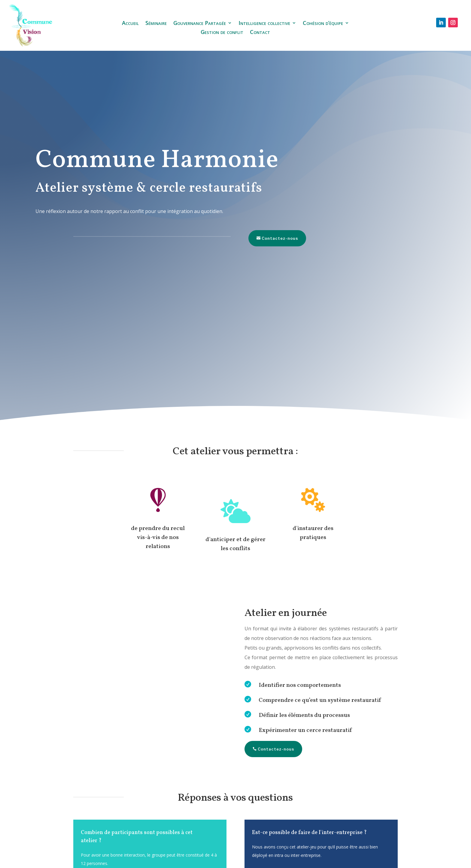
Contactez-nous (268, 238)
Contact (260, 33)
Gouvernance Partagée (200, 24)
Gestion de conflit (222, 33)
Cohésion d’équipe (323, 24)
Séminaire (156, 24)
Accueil (130, 24)
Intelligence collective (264, 24)
